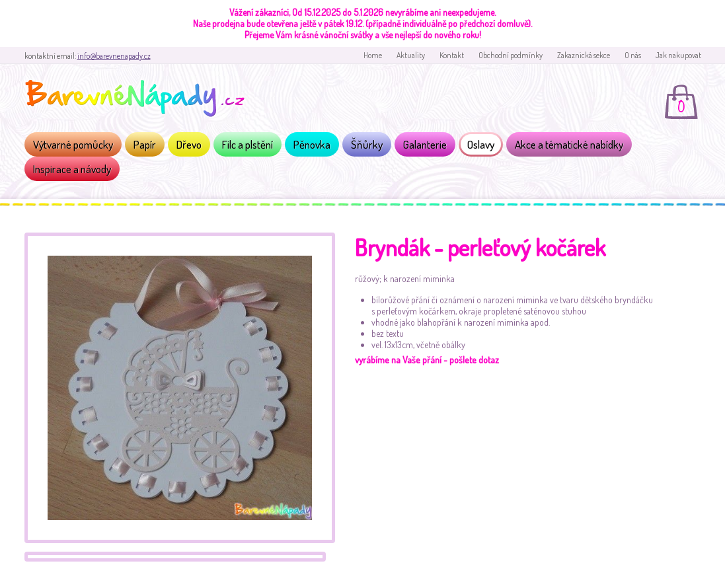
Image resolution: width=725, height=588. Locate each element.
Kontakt (452, 55)
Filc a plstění (248, 144)
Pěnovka (312, 144)
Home (373, 55)
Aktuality (411, 55)
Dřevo (189, 144)
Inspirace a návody (72, 169)
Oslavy (481, 144)
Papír (145, 144)
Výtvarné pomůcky (73, 144)
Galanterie (425, 144)
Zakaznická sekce (584, 55)
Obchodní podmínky (511, 55)
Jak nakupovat (678, 55)
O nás (633, 55)
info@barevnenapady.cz (114, 56)
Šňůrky (367, 144)
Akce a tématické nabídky (569, 144)
